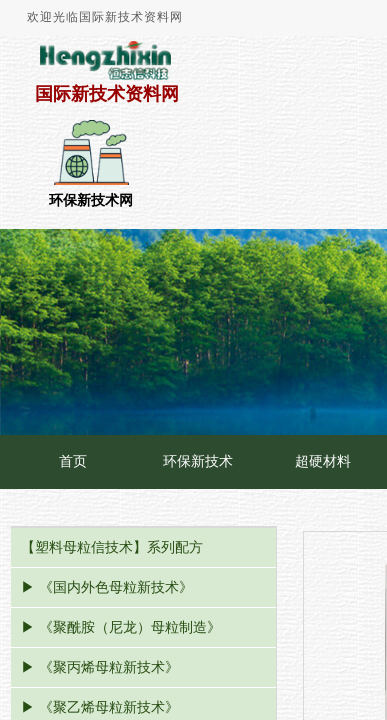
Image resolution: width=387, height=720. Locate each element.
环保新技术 (198, 461)
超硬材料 (323, 461)
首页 (73, 461)
